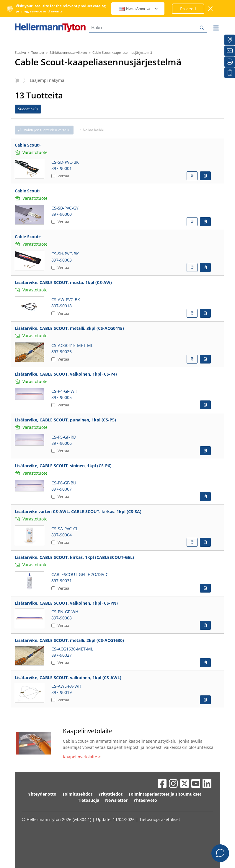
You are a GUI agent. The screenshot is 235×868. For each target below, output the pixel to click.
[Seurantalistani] (230, 73)
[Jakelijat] (230, 40)
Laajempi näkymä (47, 80)
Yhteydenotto (42, 794)
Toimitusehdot (77, 794)
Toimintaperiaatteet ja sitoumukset (165, 794)
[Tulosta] (230, 62)
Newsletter (116, 800)
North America (139, 8)
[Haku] (148, 28)
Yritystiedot (110, 794)
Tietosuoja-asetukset (160, 819)
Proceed (188, 9)
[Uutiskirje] (230, 51)
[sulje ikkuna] (211, 9)
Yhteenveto (145, 800)
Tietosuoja (89, 800)
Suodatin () (28, 109)
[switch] (20, 80)
